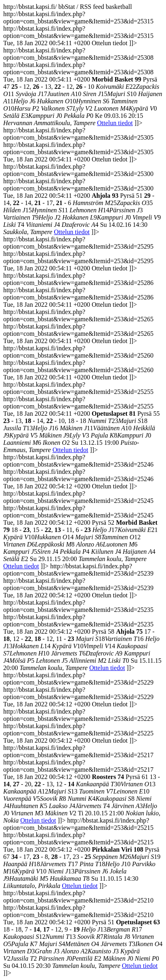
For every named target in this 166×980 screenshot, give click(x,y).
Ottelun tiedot (115, 123)
